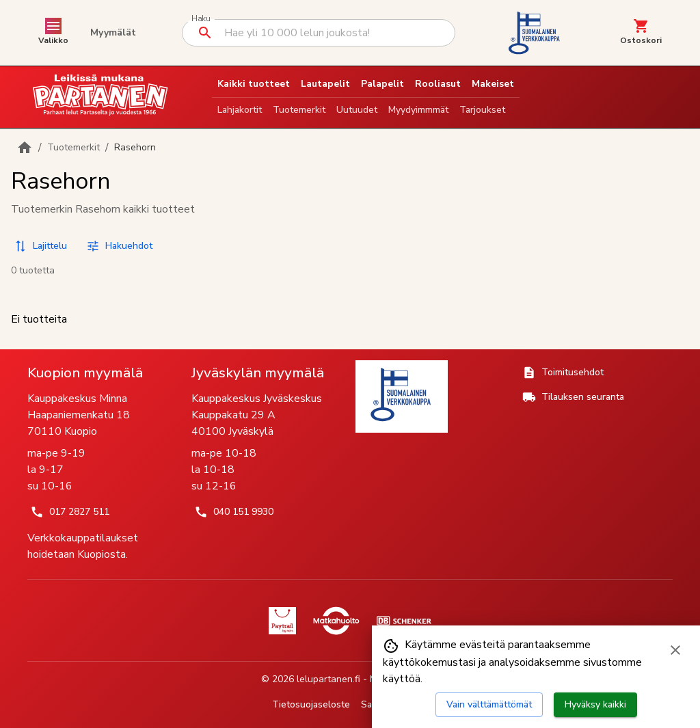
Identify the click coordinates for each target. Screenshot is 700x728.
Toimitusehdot (563, 373)
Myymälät (113, 32)
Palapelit (382, 84)
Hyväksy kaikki (595, 704)
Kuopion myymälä (85, 373)
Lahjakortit (240, 110)
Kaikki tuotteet (254, 84)
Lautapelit (325, 84)
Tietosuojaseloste (311, 704)
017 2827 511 (70, 512)
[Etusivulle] (25, 148)
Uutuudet (357, 110)
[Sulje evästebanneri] (675, 650)
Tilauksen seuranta (573, 397)
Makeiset (493, 84)
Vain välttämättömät (489, 704)
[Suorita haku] (205, 33)
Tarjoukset (482, 110)
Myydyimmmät (418, 110)
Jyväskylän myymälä (258, 373)
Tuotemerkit (299, 110)
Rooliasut (438, 84)
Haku (201, 19)
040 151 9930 (234, 512)
